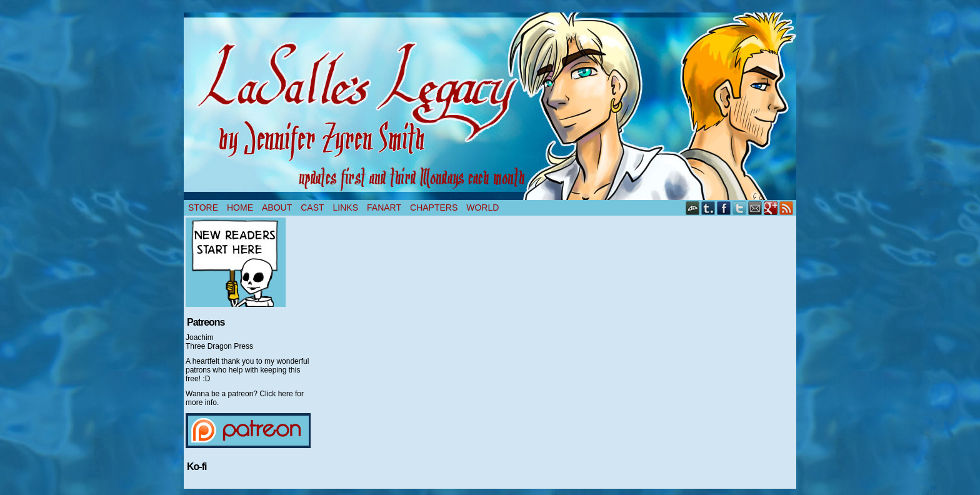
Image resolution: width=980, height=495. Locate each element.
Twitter (740, 208)
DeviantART (693, 208)
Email (755, 208)
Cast (312, 207)
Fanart (384, 207)
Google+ (771, 208)
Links (346, 207)
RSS (787, 208)
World (482, 207)
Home (240, 207)
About (277, 207)
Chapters (434, 207)
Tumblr (708, 208)
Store (203, 207)
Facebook (724, 208)
